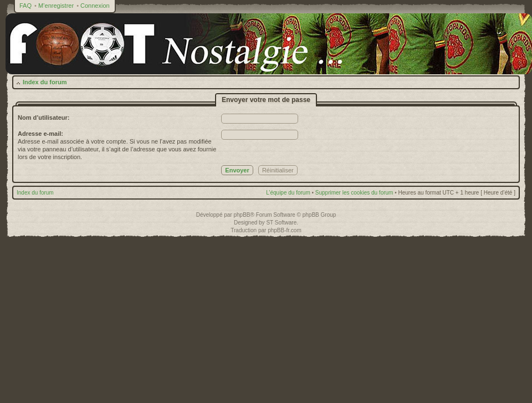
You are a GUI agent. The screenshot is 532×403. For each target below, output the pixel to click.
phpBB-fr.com (285, 230)
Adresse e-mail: (40, 134)
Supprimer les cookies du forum (354, 193)
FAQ (25, 6)
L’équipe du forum (288, 193)
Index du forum (45, 82)
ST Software (281, 223)
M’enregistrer (56, 6)
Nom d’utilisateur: (44, 118)
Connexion (95, 6)
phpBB (242, 215)
